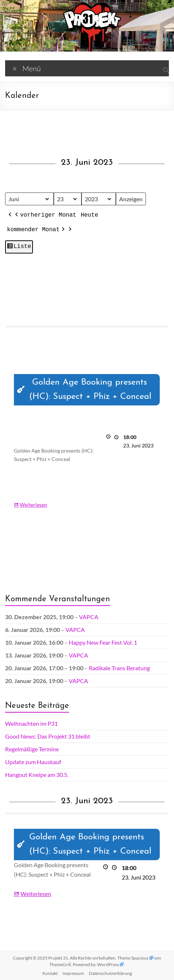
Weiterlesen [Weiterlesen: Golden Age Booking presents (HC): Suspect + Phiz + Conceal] (33, 504)
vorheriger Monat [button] (45, 216)
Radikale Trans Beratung (119, 668)
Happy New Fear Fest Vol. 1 (103, 642)
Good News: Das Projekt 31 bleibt (48, 736)
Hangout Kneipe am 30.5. (37, 775)
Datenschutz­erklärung (110, 973)
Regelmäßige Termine (32, 749)
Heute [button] (90, 215)
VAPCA (89, 617)
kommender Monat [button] (37, 230)
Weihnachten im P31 (31, 723)
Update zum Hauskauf (33, 762)
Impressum (73, 973)
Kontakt (50, 973)
